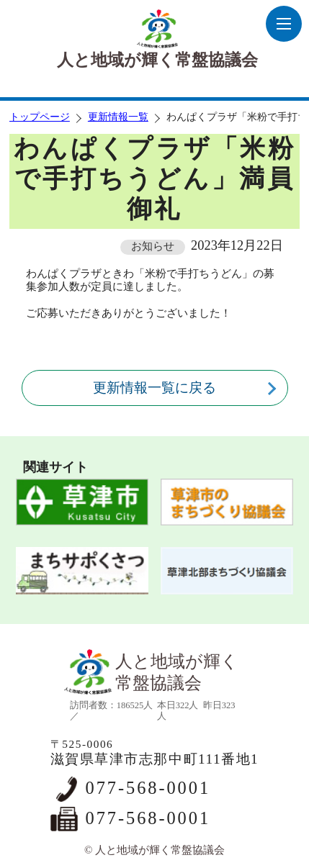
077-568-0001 (148, 788)
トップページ (40, 117)
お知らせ (153, 246)
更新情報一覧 (118, 117)
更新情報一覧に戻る (154, 388)
